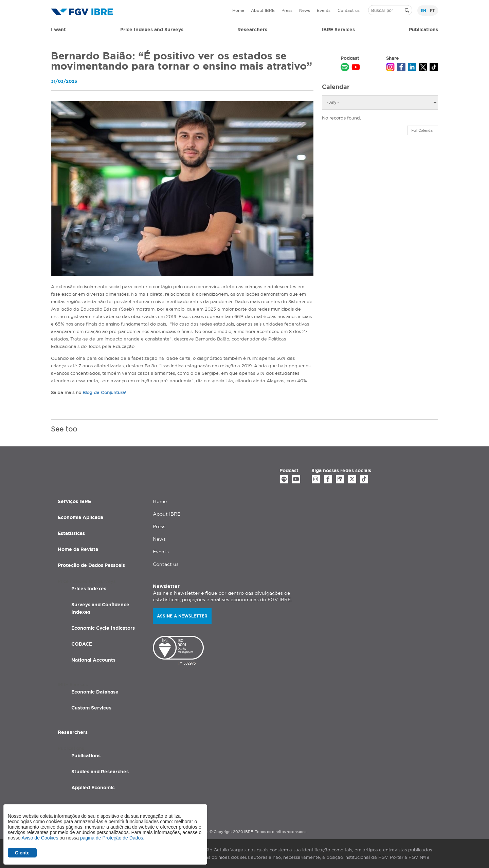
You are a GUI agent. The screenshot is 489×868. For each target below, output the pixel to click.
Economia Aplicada (80, 516)
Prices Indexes (89, 587)
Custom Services (91, 706)
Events (324, 10)
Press (287, 10)
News (305, 10)
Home (238, 10)
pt (432, 11)
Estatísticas (71, 532)
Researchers (252, 30)
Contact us (349, 10)
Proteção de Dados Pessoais (91, 564)
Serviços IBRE (74, 500)
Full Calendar (423, 130)
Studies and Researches (100, 770)
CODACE (82, 642)
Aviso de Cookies (40, 838)
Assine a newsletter (182, 614)
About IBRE (263, 10)
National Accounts (93, 658)
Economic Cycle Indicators (103, 626)
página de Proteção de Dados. (112, 838)
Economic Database (95, 690)
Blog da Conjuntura (104, 392)
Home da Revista (78, 548)
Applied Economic (93, 786)
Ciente (22, 853)
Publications (86, 754)
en (423, 11)
